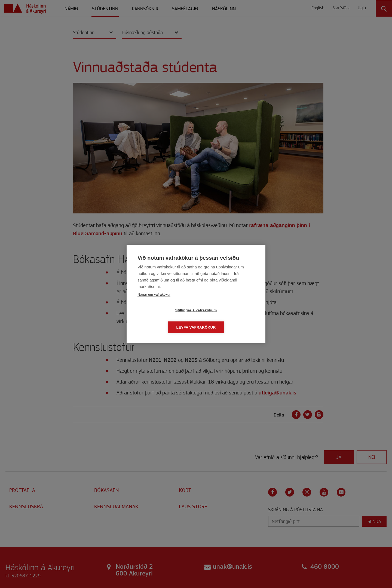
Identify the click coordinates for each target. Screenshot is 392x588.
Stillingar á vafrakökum (165, 319)
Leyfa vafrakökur (227, 319)
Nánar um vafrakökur (154, 303)
